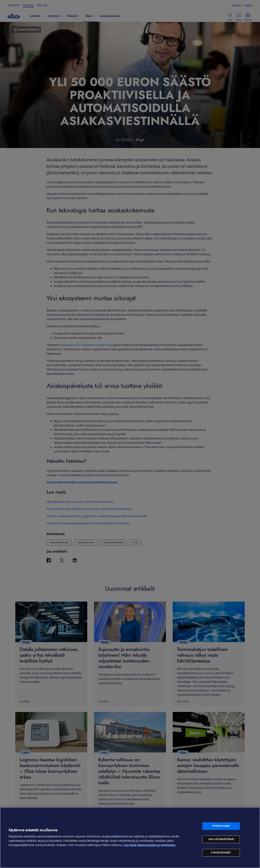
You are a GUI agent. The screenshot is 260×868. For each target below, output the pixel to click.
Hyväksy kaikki (221, 826)
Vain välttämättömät (221, 839)
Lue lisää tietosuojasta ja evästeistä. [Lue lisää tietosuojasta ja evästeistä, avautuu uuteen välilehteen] (150, 845)
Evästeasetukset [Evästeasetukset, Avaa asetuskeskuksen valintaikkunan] (221, 853)
